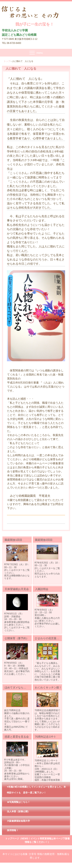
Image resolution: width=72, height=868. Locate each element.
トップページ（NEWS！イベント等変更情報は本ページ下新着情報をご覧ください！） (37, 840)
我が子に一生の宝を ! (35, 10)
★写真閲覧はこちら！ (18, 802)
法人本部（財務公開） (18, 811)
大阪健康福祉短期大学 (18, 821)
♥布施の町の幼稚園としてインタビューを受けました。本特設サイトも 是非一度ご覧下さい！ (36, 790)
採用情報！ (13, 830)
